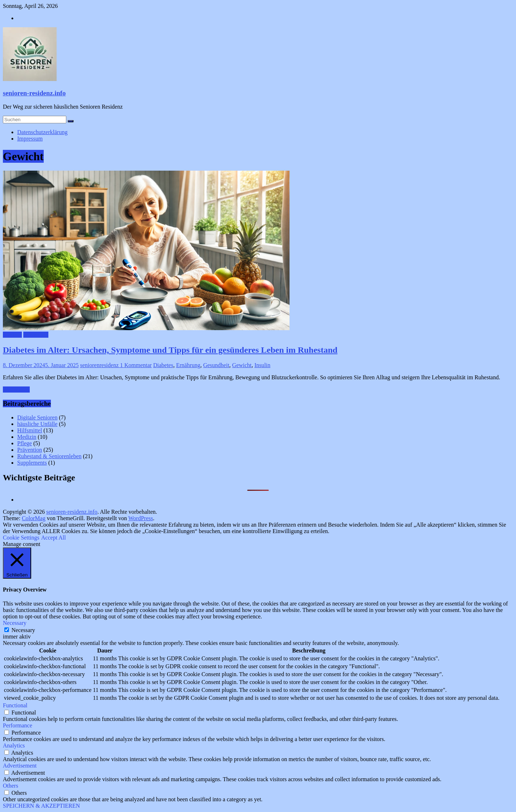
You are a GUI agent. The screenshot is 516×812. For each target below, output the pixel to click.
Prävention (36, 335)
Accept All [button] (54, 538)
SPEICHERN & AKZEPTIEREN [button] (41, 806)
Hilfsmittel (30, 430)
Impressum (30, 139)
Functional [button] (15, 705)
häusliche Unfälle (37, 424)
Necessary (23, 630)
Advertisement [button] (20, 766)
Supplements (32, 463)
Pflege (25, 443)
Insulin (262, 365)
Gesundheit (216, 365)
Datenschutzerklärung (42, 132)
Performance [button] (18, 725)
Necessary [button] (15, 623)
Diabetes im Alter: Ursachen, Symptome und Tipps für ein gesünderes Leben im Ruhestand (170, 350)
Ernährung (188, 365)
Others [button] (11, 786)
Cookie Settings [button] (21, 538)
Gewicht (242, 365)
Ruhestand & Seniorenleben (49, 456)
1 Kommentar (136, 365)
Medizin (12, 335)
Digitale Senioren (37, 417)
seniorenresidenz (100, 365)
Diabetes (163, 365)
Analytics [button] (14, 745)
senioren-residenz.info (34, 93)
